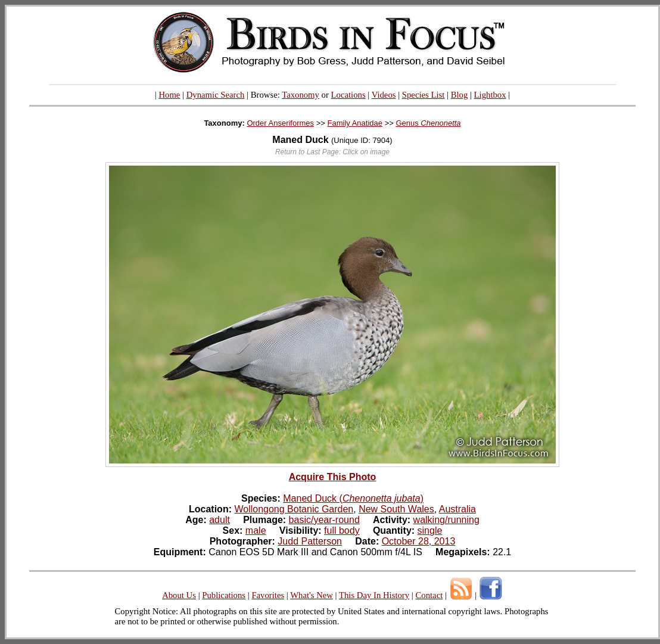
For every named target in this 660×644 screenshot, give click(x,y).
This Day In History (374, 595)
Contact (429, 595)
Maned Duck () (353, 498)
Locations (348, 95)
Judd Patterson (310, 541)
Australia (457, 509)
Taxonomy (301, 95)
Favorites (268, 595)
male (256, 531)
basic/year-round (324, 520)
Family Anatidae (355, 123)
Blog (460, 95)
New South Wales (396, 509)
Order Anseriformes (280, 123)
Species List (424, 95)
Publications (224, 595)
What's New (312, 595)
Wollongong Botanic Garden (294, 509)
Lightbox (490, 95)
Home (169, 95)
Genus (428, 123)
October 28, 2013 (419, 541)
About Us (179, 595)
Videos (384, 95)
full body (342, 531)
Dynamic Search (216, 95)
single (430, 531)
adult (220, 520)
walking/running (446, 520)
